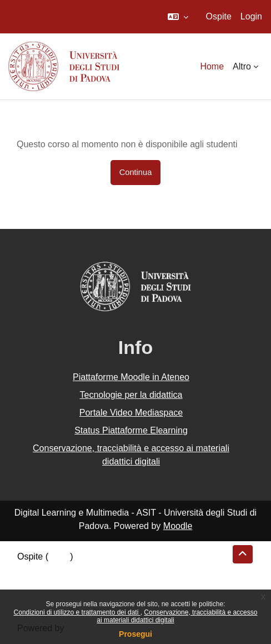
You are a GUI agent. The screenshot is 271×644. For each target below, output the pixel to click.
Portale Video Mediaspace (131, 413)
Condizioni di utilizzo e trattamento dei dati (77, 612)
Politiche (34, 583)
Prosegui (135, 634)
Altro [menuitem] (242, 66)
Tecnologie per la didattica (131, 395)
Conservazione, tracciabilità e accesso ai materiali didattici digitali (131, 455)
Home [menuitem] (212, 66)
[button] (178, 17)
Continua (136, 172)
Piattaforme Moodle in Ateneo (131, 377)
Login (251, 16)
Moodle (178, 526)
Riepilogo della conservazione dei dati (92, 570)
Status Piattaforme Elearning (131, 430)
